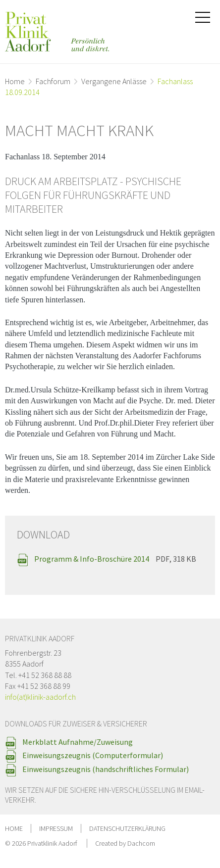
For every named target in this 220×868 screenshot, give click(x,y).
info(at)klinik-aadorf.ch (40, 697)
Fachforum (53, 81)
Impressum (56, 828)
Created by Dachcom (125, 843)
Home (15, 81)
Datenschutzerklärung (127, 828)
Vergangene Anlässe (114, 81)
